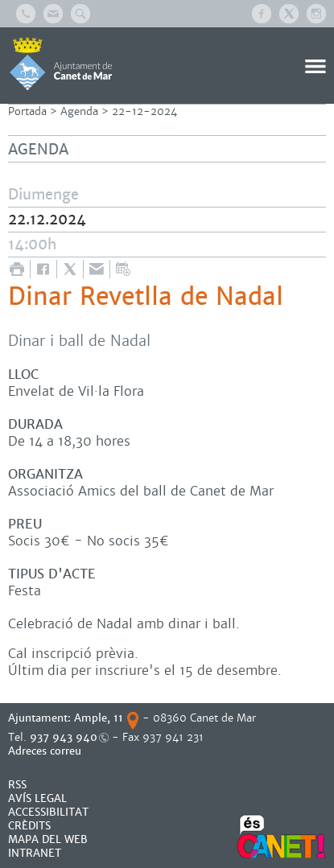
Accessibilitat (48, 812)
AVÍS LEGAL (37, 798)
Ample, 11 (99, 718)
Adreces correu (46, 751)
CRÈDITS (29, 826)
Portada (27, 111)
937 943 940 (64, 737)
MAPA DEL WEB (48, 839)
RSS (17, 785)
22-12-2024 (144, 111)
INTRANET (35, 853)
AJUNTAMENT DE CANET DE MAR (61, 64)
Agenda (79, 111)
